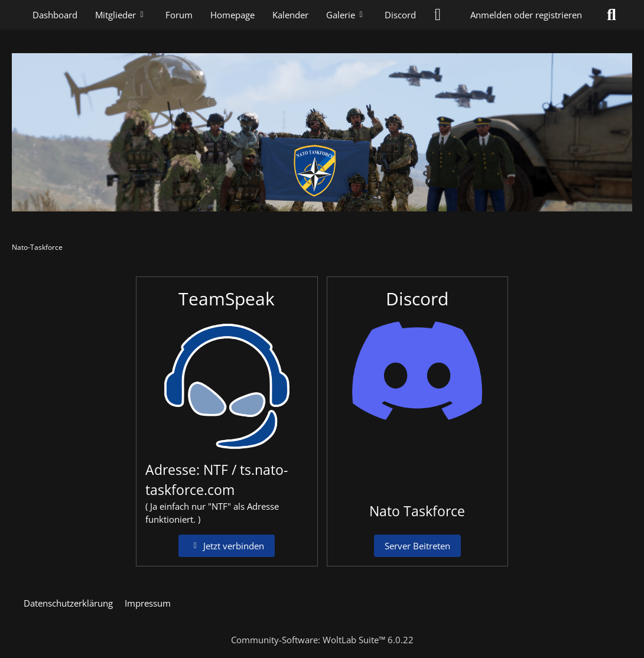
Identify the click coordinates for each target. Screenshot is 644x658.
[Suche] (612, 15)
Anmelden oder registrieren (526, 15)
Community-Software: (322, 640)
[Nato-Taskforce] (322, 132)
